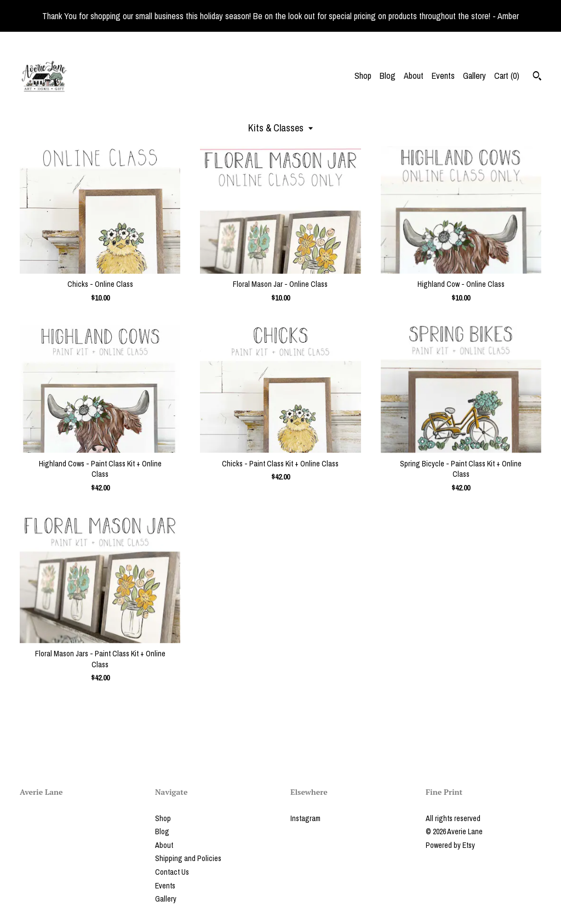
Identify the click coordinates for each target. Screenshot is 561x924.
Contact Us (172, 872)
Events (443, 76)
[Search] (537, 77)
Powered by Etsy (450, 845)
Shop (363, 76)
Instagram (305, 818)
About (414, 76)
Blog (388, 76)
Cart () (507, 76)
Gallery (474, 76)
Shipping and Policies (188, 858)
